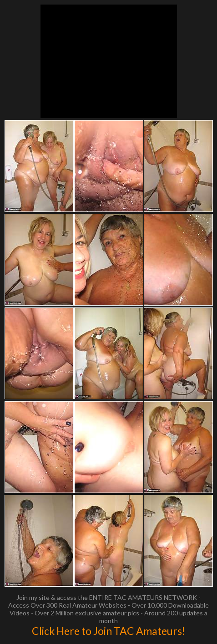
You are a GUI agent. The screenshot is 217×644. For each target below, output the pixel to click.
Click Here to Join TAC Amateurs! (108, 631)
